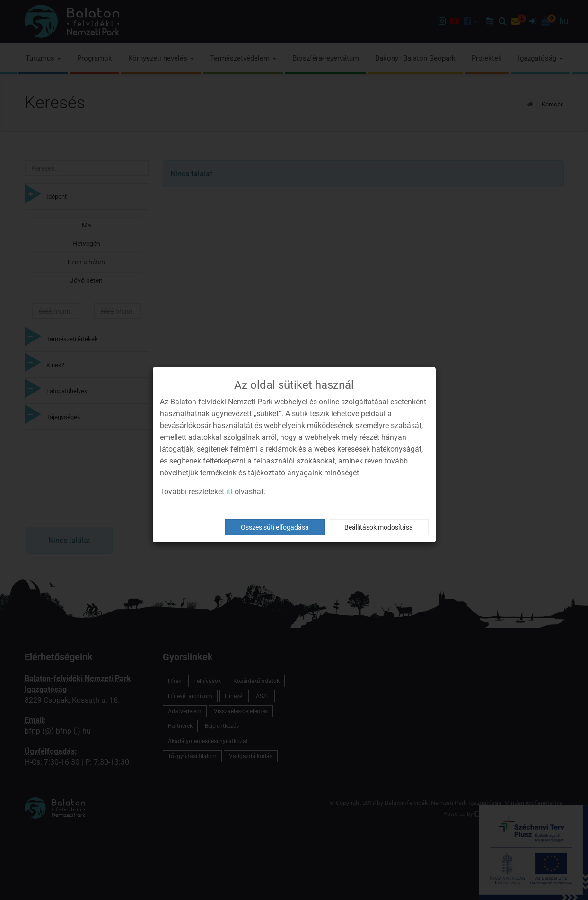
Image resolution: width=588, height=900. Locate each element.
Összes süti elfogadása (275, 527)
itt (229, 492)
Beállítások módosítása (379, 527)
